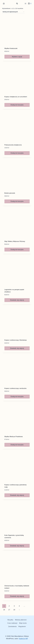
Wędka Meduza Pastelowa (14, 437)
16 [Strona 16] (4, 610)
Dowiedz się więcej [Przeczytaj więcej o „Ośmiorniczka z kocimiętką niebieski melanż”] (17, 596)
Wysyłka (10, 620)
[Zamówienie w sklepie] (13, 12)
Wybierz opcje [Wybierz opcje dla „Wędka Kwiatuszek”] (17, 57)
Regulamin (22, 626)
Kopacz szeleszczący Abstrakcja (16, 340)
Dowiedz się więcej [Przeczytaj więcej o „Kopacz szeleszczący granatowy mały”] (17, 495)
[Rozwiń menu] (25, 4)
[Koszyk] (30, 4)
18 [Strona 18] (14, 610)
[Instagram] (4, 4)
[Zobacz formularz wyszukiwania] (17, 4)
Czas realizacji (12, 623)
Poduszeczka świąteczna (13, 145)
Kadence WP (23, 639)
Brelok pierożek (10, 193)
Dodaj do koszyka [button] (17, 105)
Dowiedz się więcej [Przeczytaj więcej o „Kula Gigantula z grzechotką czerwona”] (17, 546)
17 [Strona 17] (9, 610)
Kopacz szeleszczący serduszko (16, 388)
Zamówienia (12, 626)
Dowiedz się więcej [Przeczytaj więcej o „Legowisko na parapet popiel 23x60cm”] (17, 300)
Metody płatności (21, 620)
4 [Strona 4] (19, 606)
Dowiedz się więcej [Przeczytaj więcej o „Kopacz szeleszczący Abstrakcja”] (17, 348)
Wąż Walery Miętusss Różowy (15, 241)
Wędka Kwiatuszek (11, 48)
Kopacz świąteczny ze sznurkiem (16, 97)
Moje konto (23, 623)
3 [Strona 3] (14, 606)
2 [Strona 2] (9, 606)
